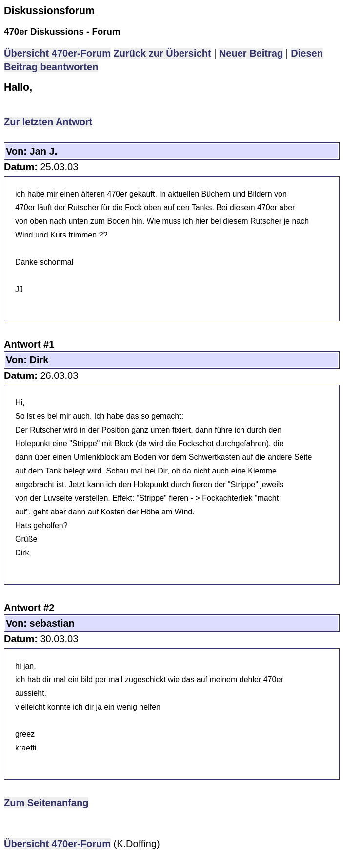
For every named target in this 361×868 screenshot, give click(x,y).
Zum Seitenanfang (46, 803)
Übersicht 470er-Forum (57, 53)
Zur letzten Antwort (48, 122)
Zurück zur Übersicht (162, 53)
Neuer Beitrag (251, 53)
